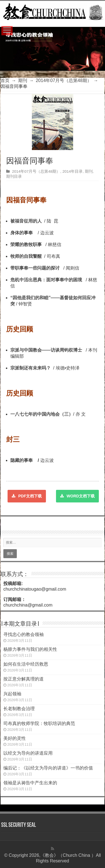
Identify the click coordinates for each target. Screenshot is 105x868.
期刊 (23, 80)
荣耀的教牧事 (27, 245)
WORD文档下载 (77, 496)
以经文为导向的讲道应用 (28, 753)
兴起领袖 (12, 694)
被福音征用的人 (27, 221)
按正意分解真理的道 (24, 679)
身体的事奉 (22, 233)
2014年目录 (73, 171)
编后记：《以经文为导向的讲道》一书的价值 (48, 768)
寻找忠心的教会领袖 (24, 634)
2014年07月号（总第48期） (64, 80)
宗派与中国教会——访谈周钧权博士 (46, 350)
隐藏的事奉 (22, 460)
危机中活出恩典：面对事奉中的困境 (47, 280)
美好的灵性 (15, 738)
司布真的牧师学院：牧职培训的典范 (39, 723)
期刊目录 (14, 176)
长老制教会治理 (19, 709)
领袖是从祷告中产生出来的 (30, 783)
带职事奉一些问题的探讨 (35, 268)
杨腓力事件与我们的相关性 (30, 649)
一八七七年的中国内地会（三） (42, 414)
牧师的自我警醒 (27, 256)
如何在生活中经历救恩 (26, 664)
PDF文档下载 (27, 496)
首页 (5, 80)
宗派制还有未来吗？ (31, 368)
